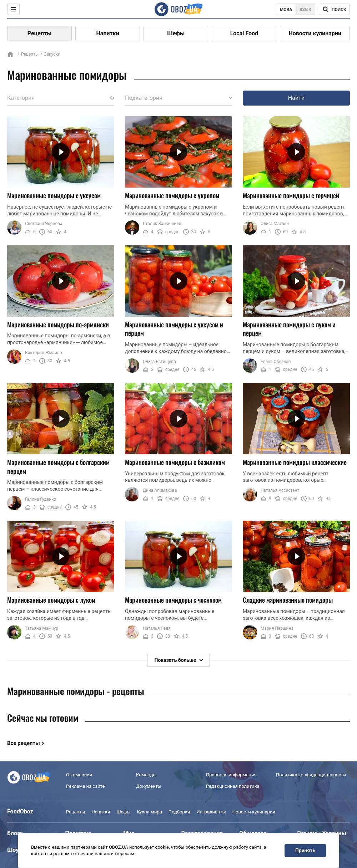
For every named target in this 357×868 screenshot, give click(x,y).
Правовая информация (231, 775)
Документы (149, 786)
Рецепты (40, 33)
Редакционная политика (233, 786)
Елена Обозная (276, 362)
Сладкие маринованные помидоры (288, 600)
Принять (305, 851)
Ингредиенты (211, 812)
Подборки (179, 812)
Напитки (108, 33)
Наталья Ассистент (280, 490)
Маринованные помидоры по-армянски (58, 325)
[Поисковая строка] (334, 9)
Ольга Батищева (159, 362)
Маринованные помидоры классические (295, 462)
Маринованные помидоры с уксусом (54, 195)
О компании (79, 775)
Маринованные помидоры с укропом (172, 195)
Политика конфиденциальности (311, 775)
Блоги (15, 833)
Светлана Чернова (44, 224)
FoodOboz (20, 811)
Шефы (176, 33)
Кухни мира (149, 812)
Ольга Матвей (275, 224)
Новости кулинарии (315, 33)
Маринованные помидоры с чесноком (173, 600)
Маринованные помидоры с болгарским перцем (58, 467)
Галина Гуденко (41, 499)
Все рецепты (24, 743)
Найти (296, 98)
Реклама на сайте (85, 786)
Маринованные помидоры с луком (51, 600)
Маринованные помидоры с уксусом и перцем (174, 329)
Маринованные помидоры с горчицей (291, 195)
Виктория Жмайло (44, 353)
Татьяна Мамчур (42, 628)
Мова (286, 10)
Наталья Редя (157, 628)
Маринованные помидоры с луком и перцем (289, 329)
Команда (146, 775)
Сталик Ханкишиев (162, 224)
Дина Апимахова (160, 490)
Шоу (13, 850)
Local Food (244, 33)
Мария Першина (277, 628)
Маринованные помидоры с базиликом (175, 462)
